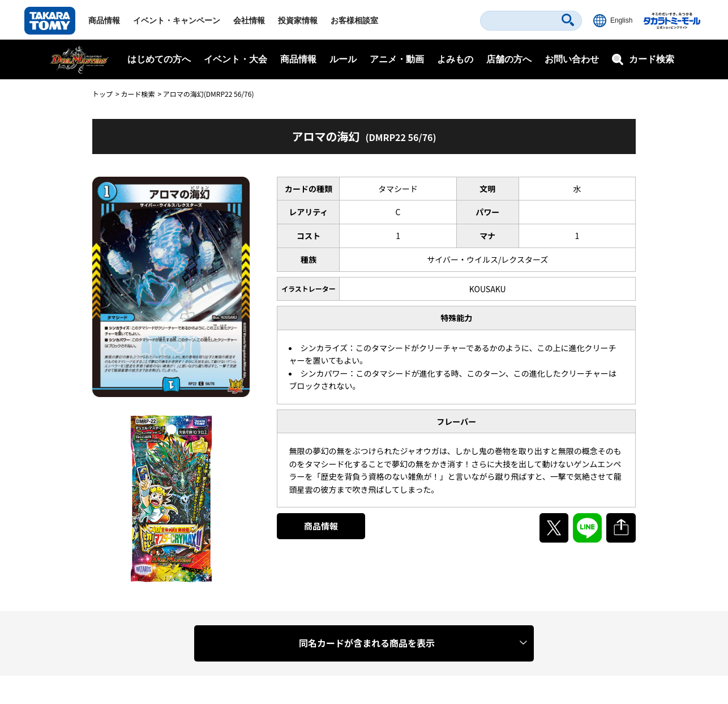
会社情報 (249, 20)
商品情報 (104, 20)
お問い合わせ (572, 59)
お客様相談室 (354, 20)
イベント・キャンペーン (177, 20)
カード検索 (138, 94)
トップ (102, 94)
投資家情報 (298, 20)
